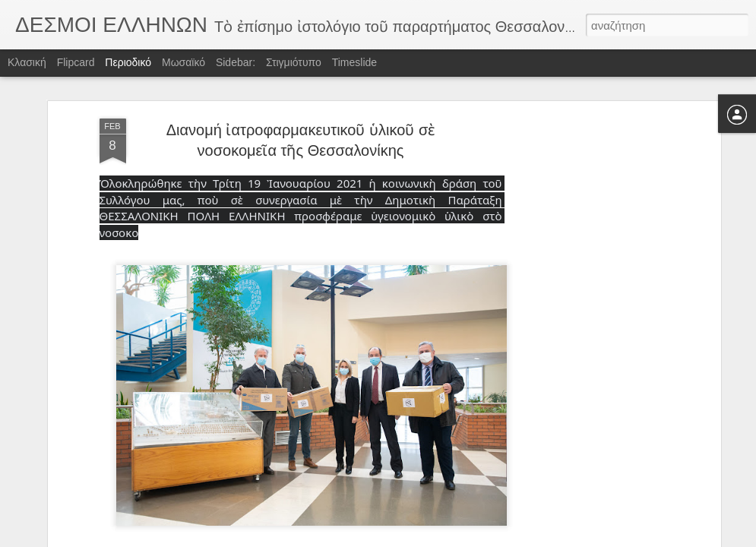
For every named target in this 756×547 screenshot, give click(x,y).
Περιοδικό (128, 62)
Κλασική (27, 62)
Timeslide (354, 62)
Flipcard (76, 62)
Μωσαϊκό (183, 62)
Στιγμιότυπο (294, 62)
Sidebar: (236, 62)
